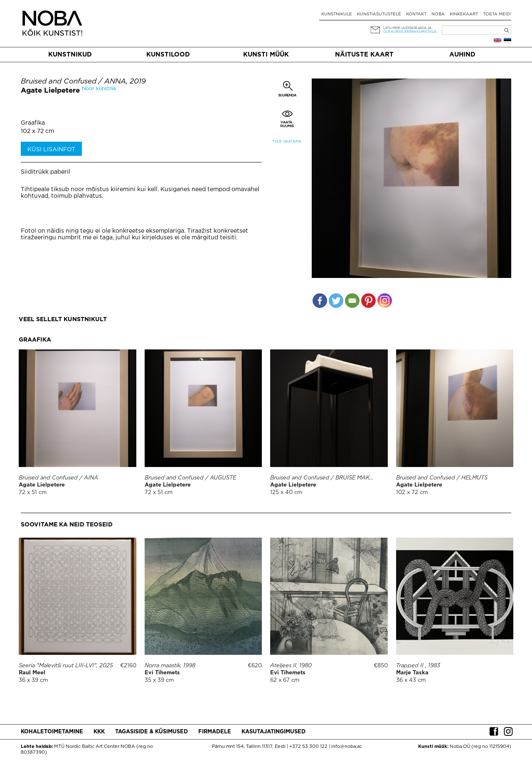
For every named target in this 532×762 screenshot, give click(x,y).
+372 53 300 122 (308, 747)
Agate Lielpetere (50, 91)
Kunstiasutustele (379, 14)
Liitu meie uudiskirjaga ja (407, 28)
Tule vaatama (287, 141)
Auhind (462, 55)
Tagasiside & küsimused (151, 732)
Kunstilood (168, 55)
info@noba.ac (347, 747)
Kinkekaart (464, 14)
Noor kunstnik (99, 89)
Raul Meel (32, 673)
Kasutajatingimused (273, 732)
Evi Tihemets (162, 673)
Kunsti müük (266, 55)
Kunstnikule (337, 14)
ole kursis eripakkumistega (410, 32)
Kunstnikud (70, 55)
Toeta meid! (497, 14)
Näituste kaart (364, 55)
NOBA (438, 14)
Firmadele (215, 732)
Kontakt (416, 14)
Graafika (33, 123)
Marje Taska (412, 673)
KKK (99, 732)
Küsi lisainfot (51, 150)
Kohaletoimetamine (52, 732)
